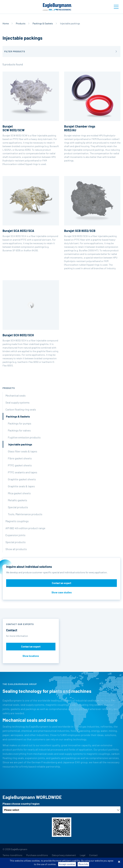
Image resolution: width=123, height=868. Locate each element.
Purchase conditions (37, 855)
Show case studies (62, 592)
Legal (83, 855)
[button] (61, 52)
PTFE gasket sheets (20, 465)
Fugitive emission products (24, 437)
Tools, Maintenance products (25, 514)
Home (6, 23)
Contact (93, 855)
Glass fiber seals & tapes (23, 451)
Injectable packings (20, 444)
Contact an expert (61, 583)
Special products (18, 507)
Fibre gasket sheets (20, 458)
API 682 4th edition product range (25, 528)
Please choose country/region (21, 804)
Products (21, 23)
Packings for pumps (20, 423)
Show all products (16, 549)
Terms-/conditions (12, 855)
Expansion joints (15, 535)
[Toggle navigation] (116, 7)
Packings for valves (19, 430)
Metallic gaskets (17, 500)
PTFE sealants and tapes (23, 472)
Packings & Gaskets (43, 23)
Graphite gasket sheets (22, 479)
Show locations (31, 656)
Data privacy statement (64, 855)
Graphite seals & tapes (21, 486)
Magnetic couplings (17, 521)
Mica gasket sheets (19, 493)
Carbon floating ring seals (21, 409)
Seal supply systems (17, 402)
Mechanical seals (16, 395)
